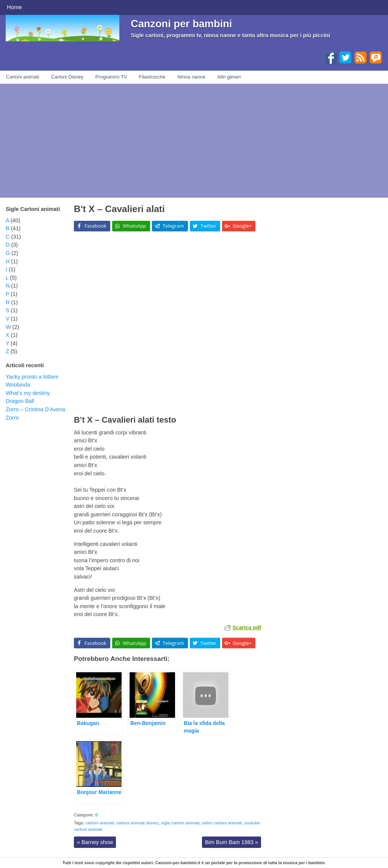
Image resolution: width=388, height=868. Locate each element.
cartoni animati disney (137, 823)
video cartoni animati (222, 823)
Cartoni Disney (67, 77)
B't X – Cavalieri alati (119, 209)
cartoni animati (100, 823)
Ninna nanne (191, 77)
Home (14, 7)
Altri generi (229, 77)
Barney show (95, 842)
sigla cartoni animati (180, 823)
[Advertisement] (194, 141)
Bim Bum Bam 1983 (232, 842)
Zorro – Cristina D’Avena (35, 409)
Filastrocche (152, 77)
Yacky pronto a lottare (32, 377)
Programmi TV (111, 77)
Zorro (12, 418)
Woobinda (18, 385)
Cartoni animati (23, 77)
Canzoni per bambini (181, 24)
